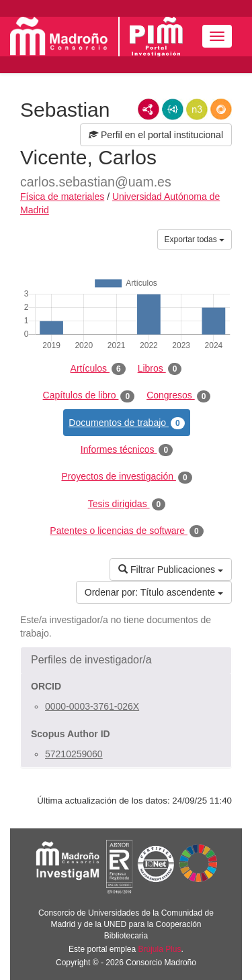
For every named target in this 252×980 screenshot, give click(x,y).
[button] (126, 660)
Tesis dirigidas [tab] (127, 504)
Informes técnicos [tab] (127, 450)
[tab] (126, 660)
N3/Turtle (197, 109)
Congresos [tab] (178, 396)
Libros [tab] (160, 369)
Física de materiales (62, 197)
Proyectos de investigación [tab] (126, 477)
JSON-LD (173, 109)
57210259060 (74, 754)
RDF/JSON (221, 109)
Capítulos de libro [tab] (89, 396)
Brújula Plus (160, 949)
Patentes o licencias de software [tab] (126, 531)
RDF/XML (149, 109)
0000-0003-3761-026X (92, 706)
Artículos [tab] (98, 369)
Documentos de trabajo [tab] (126, 423)
